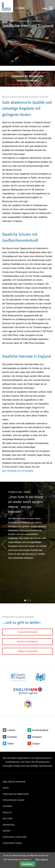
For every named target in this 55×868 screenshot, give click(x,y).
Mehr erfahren (42, 859)
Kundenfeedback (40, 730)
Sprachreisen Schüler (14, 800)
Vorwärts (50, 544)
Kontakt (22, 8)
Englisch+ (8, 812)
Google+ (36, 744)
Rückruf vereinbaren (28, 642)
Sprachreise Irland (12, 843)
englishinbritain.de (20, 21)
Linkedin (11, 730)
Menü (48, 8)
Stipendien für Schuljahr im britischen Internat (28, 78)
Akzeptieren (28, 864)
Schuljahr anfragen (28, 632)
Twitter (10, 744)
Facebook (12, 737)
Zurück (4, 544)
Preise (6, 788)
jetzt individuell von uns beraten (17, 471)
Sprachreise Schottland (15, 837)
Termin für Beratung (28, 651)
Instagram (37, 737)
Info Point (8, 819)
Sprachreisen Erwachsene (16, 794)
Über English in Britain (14, 782)
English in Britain (7, 6)
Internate (37, 21)
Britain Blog (9, 825)
